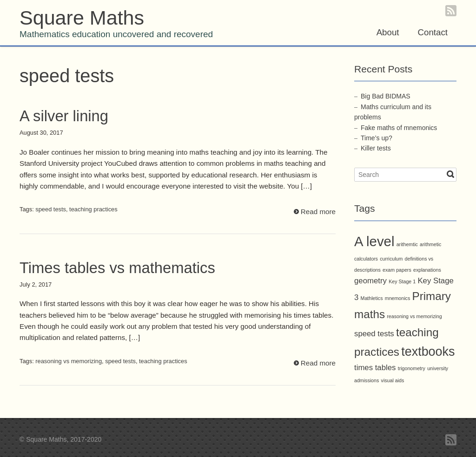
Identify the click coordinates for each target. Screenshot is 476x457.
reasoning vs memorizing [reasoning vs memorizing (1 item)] (414, 316)
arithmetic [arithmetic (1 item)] (430, 244)
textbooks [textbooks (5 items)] (428, 352)
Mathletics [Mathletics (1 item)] (372, 298)
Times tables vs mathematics (117, 268)
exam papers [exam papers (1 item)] (397, 270)
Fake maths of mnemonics (399, 128)
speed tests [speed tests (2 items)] (374, 334)
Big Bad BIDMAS (386, 96)
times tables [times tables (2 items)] (375, 368)
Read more (318, 212)
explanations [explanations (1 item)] (427, 270)
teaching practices (93, 209)
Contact (433, 32)
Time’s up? (377, 138)
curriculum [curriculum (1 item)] (391, 259)
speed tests (51, 209)
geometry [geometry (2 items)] (370, 281)
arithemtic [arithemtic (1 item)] (407, 244)
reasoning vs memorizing (69, 361)
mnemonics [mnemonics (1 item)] (397, 298)
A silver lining (64, 116)
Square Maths (82, 18)
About (388, 32)
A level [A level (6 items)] (374, 241)
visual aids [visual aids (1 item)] (393, 380)
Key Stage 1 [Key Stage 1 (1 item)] (402, 281)
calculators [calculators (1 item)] (366, 259)
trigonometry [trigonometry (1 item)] (412, 368)
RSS (451, 11)
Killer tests (376, 148)
